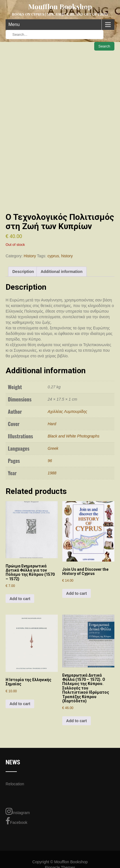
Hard (52, 424)
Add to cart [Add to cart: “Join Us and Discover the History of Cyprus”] (77, 593)
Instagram (18, 811)
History (30, 256)
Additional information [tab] (62, 272)
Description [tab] (23, 272)
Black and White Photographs (73, 436)
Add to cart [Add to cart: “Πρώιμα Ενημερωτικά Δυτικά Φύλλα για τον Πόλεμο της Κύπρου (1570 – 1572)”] (20, 599)
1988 (52, 473)
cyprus (53, 256)
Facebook (16, 821)
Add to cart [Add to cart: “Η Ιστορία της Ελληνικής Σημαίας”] (20, 704)
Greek (53, 448)
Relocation (15, 784)
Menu (14, 24)
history (67, 256)
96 (50, 461)
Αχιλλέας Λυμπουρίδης (67, 412)
